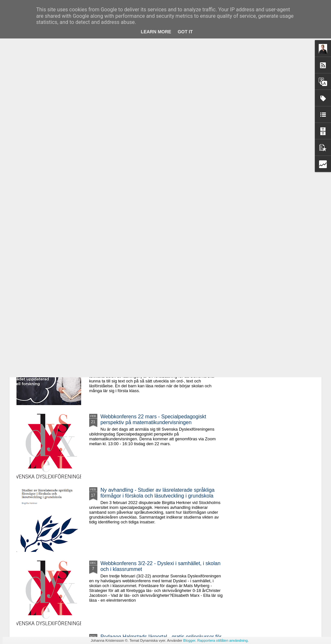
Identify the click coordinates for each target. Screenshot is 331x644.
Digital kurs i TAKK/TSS (42, 218)
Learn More (156, 32)
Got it (185, 32)
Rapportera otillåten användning (222, 640)
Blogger (189, 640)
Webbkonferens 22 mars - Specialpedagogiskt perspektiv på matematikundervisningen (153, 419)
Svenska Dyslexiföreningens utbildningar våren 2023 (126, 224)
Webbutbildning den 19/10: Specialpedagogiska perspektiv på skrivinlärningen (204, 227)
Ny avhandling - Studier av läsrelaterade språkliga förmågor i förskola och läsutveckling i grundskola (158, 493)
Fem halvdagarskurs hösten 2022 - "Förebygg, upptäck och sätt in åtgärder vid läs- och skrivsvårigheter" (154, 349)
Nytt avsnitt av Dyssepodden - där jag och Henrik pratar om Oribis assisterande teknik (283, 227)
